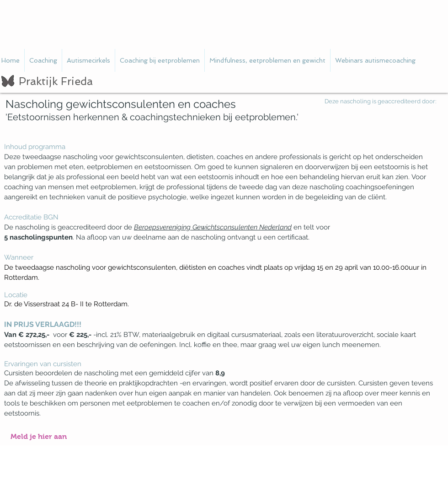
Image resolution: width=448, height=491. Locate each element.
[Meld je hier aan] (39, 437)
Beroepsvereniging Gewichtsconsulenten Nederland (213, 227)
